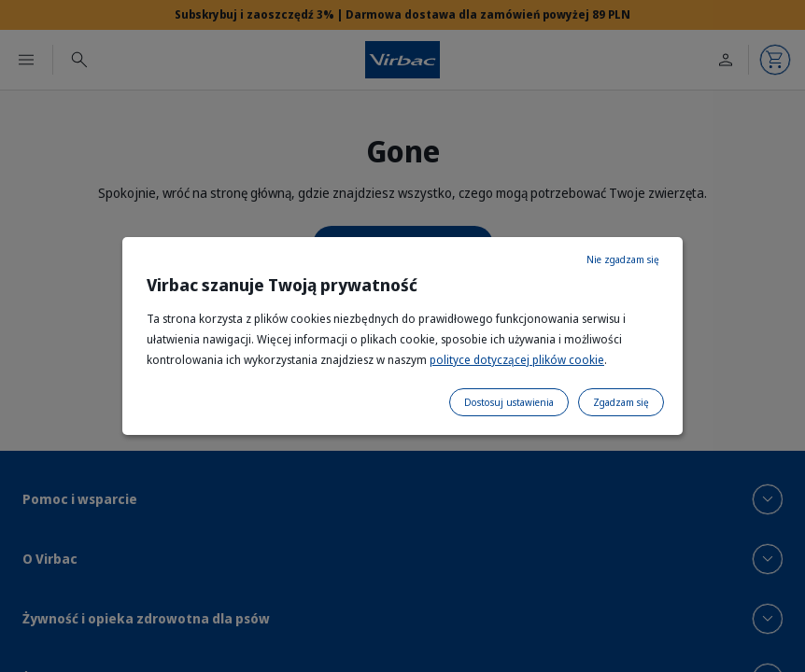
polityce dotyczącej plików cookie (517, 360)
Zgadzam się (621, 402)
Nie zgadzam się (623, 259)
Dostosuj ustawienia (509, 402)
